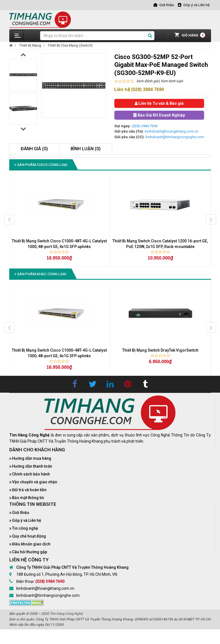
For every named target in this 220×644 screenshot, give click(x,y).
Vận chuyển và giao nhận (35, 482)
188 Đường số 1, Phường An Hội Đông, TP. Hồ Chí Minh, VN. (67, 574)
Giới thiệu (21, 513)
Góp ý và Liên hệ (27, 520)
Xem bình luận (172, 81)
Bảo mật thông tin (28, 498)
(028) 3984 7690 (145, 126)
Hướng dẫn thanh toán (32, 466)
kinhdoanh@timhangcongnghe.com (175, 137)
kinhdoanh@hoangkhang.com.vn (172, 131)
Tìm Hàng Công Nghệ (66, 614)
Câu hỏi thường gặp (30, 552)
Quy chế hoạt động (29, 536)
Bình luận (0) (86, 149)
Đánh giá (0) (34, 149)
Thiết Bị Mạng (30, 45)
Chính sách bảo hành (31, 474)
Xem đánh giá (147, 81)
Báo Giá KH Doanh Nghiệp (159, 115)
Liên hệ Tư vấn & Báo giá (159, 103)
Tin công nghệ (25, 528)
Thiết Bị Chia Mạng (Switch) (70, 45)
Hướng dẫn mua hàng (32, 458)
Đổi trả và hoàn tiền (29, 490)
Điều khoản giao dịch (31, 544)
